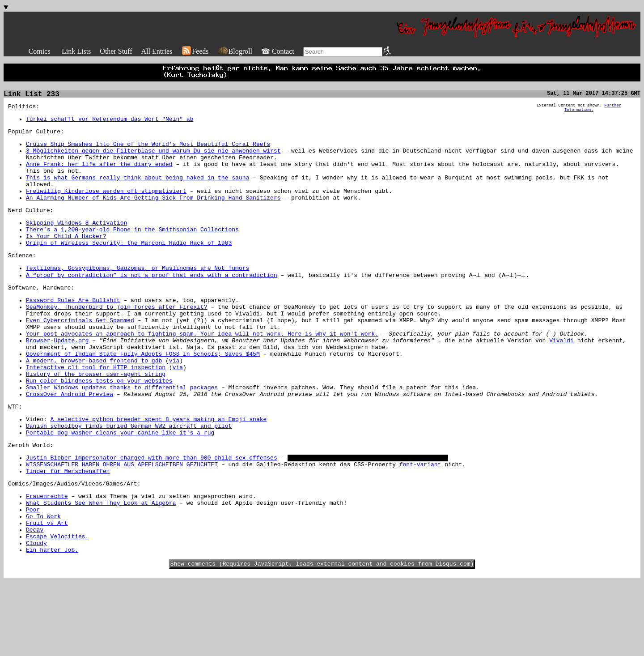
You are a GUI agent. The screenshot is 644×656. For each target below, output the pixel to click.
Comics (40, 51)
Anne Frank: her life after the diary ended (99, 175)
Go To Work (43, 583)
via (174, 403)
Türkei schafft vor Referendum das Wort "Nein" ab (110, 123)
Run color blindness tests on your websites (99, 427)
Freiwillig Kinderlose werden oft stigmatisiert (106, 207)
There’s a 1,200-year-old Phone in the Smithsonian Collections (132, 251)
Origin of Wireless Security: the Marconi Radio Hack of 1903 (129, 267)
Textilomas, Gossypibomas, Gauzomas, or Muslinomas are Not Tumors (138, 294)
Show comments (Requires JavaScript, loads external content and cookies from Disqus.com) (322, 638)
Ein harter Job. (52, 623)
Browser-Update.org (57, 379)
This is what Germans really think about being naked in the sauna (138, 191)
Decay (35, 599)
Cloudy (36, 615)
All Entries (157, 51)
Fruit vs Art (47, 591)
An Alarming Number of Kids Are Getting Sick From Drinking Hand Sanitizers (153, 215)
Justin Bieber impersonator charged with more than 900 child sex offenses (152, 515)
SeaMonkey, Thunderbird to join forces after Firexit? (117, 338)
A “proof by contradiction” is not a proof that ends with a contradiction (152, 302)
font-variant (420, 523)
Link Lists (76, 51)
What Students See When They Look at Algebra (101, 567)
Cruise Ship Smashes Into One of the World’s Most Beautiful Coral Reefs (148, 150)
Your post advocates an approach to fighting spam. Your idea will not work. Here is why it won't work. (202, 371)
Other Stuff (116, 51)
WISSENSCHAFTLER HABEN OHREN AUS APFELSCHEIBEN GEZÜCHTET (122, 523)
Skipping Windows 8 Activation (76, 243)
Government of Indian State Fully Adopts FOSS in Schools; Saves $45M (143, 395)
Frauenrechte (47, 558)
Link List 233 (32, 95)
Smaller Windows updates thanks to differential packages (122, 435)
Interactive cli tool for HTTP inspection (96, 411)
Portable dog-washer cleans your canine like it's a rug (120, 487)
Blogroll (235, 51)
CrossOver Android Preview (70, 443)
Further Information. (593, 111)
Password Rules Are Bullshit (73, 330)
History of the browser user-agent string (96, 419)
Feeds (195, 51)
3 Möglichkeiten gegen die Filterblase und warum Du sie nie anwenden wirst (153, 158)
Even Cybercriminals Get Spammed (80, 354)
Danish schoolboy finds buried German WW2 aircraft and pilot (129, 479)
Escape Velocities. (57, 607)
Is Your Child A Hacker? (66, 259)
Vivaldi (561, 379)
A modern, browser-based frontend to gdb (94, 403)
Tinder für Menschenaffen (68, 531)
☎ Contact (278, 51)
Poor (33, 575)
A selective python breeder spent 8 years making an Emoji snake (159, 471)
